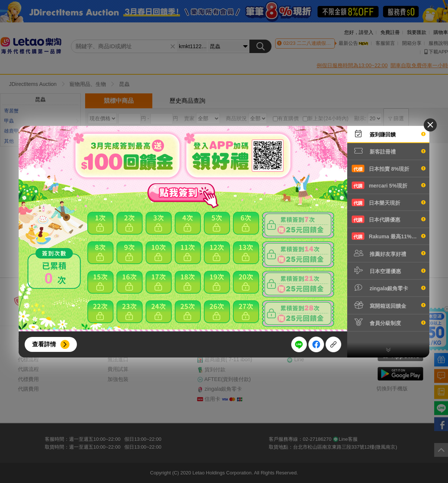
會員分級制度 (389, 322)
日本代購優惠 (389, 219)
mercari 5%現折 (389, 185)
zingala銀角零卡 (389, 288)
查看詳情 (44, 344)
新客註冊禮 (389, 151)
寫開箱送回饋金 (389, 305)
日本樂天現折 (389, 202)
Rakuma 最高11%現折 (389, 236)
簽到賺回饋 (389, 134)
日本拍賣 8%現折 (389, 168)
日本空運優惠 (389, 270)
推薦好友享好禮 (389, 253)
